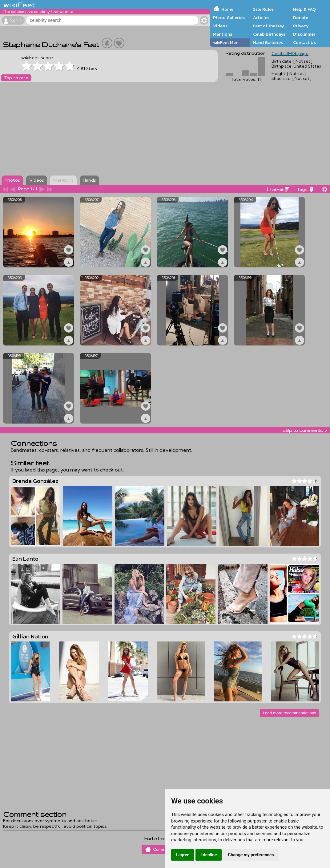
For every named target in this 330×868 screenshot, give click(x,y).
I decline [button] (209, 855)
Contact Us (304, 42)
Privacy (301, 26)
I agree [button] (183, 855)
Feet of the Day (269, 26)
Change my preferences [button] (251, 855)
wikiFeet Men (226, 42)
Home (227, 9)
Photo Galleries (229, 18)
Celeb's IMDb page (290, 53)
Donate (301, 18)
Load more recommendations (290, 713)
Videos (220, 26)
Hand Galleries (268, 42)
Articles (261, 18)
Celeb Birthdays (269, 34)
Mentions (223, 34)
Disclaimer (304, 34)
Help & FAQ (304, 9)
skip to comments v (305, 430)
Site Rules (263, 9)
